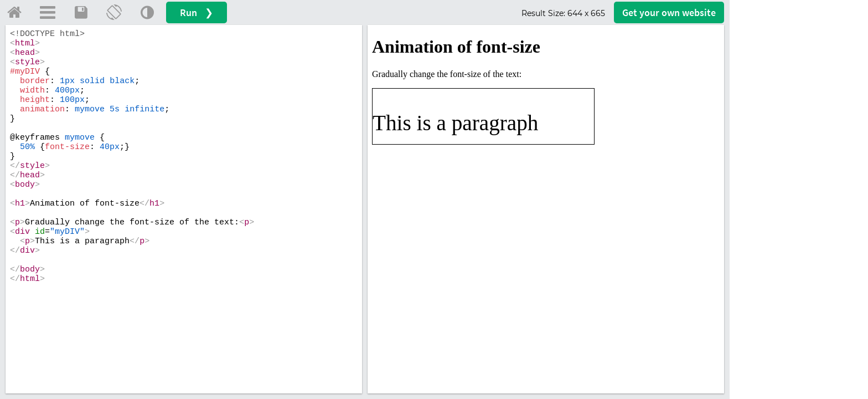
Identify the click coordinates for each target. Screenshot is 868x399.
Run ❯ (197, 12)
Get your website (669, 12)
